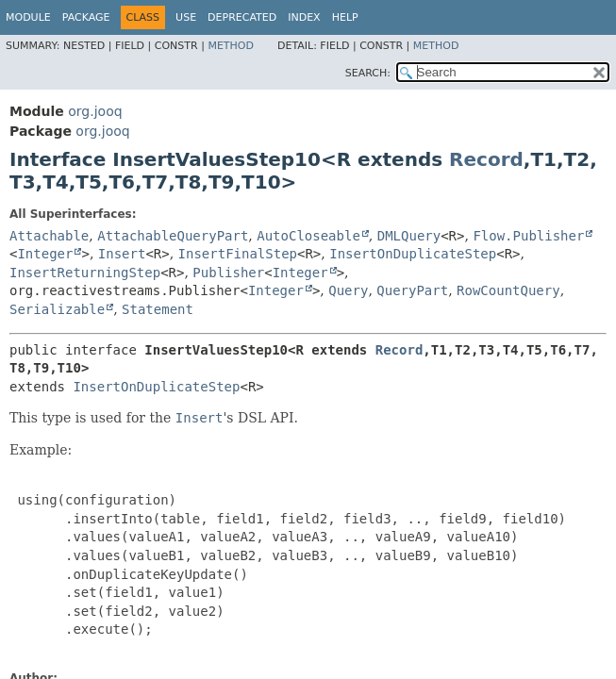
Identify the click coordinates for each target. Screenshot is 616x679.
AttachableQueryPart (173, 236)
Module (28, 17)
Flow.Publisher (528, 236)
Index (304, 17)
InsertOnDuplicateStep (413, 254)
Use (186, 17)
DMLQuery (409, 236)
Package (86, 17)
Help (345, 17)
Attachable (49, 236)
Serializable (57, 309)
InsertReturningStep (85, 273)
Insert (122, 254)
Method (231, 46)
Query (348, 290)
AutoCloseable (308, 236)
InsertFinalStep (238, 254)
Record (486, 159)
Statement (158, 309)
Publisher (228, 273)
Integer (45, 254)
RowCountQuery (508, 290)
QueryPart (412, 290)
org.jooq (95, 111)
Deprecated (242, 17)
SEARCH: (368, 73)
